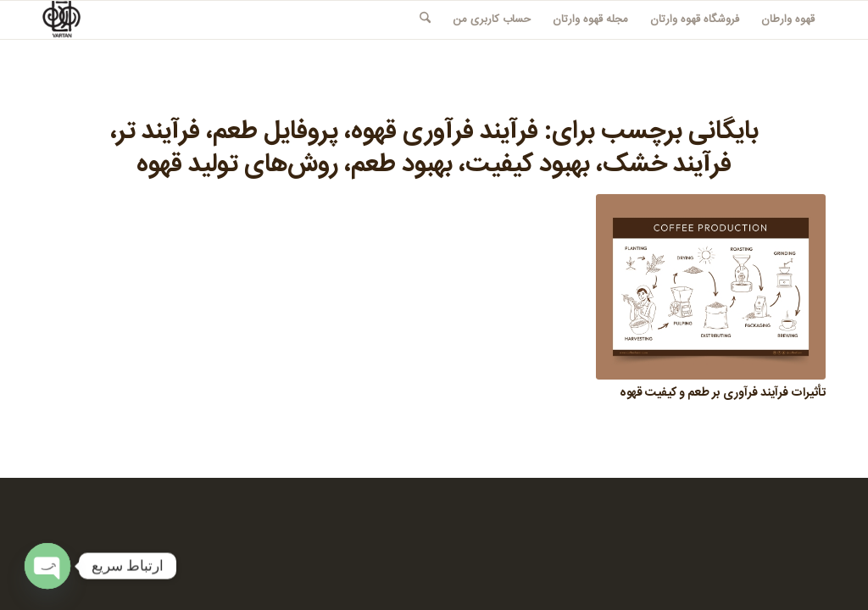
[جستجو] (425, 20)
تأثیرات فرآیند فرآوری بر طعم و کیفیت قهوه (723, 393)
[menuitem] (788, 20)
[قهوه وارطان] (61, 20)
